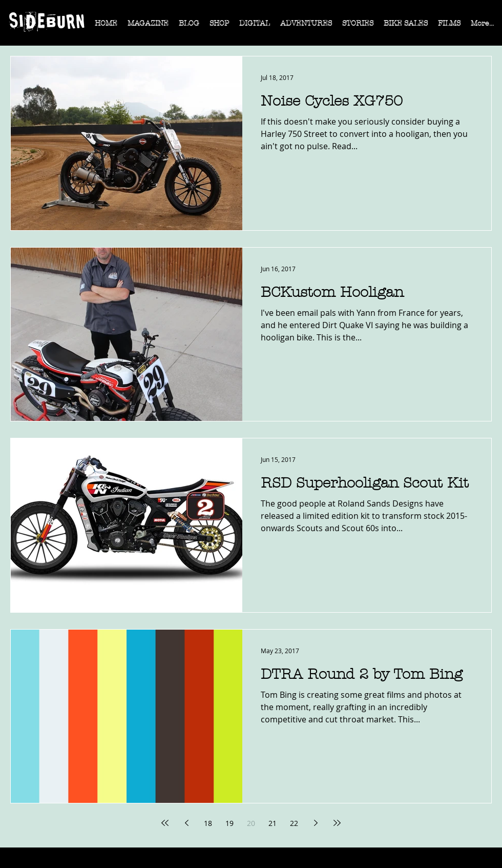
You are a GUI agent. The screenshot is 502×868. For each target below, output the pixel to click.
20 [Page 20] (251, 823)
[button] (148, 27)
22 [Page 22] (294, 823)
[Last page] (337, 823)
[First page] (165, 823)
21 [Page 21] (273, 823)
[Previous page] (186, 823)
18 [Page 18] (208, 823)
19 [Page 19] (229, 823)
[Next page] (316, 823)
